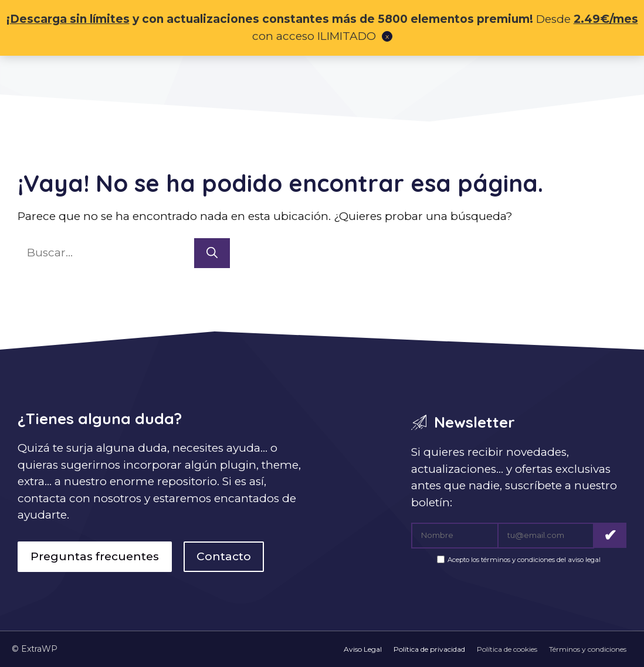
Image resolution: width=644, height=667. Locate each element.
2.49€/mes (606, 19)
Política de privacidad (429, 649)
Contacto (224, 556)
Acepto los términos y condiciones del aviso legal (524, 560)
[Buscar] (212, 253)
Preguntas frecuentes (95, 556)
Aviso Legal (363, 649)
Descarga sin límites (70, 19)
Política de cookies (507, 649)
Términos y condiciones (588, 649)
